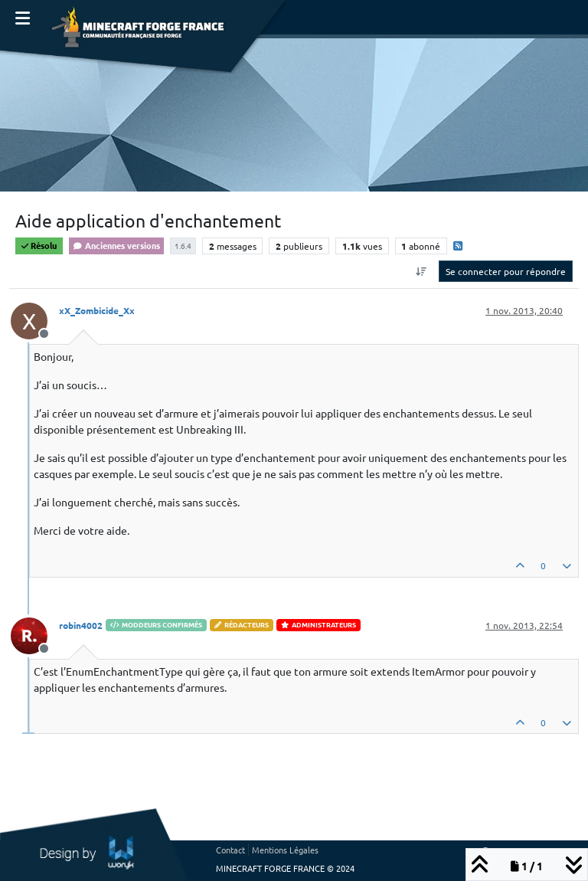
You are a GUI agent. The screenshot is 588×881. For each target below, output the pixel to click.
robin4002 (81, 625)
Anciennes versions (116, 245)
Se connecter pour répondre (506, 271)
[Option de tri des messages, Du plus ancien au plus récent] (421, 271)
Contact (230, 850)
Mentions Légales (285, 850)
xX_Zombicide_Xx (97, 310)
